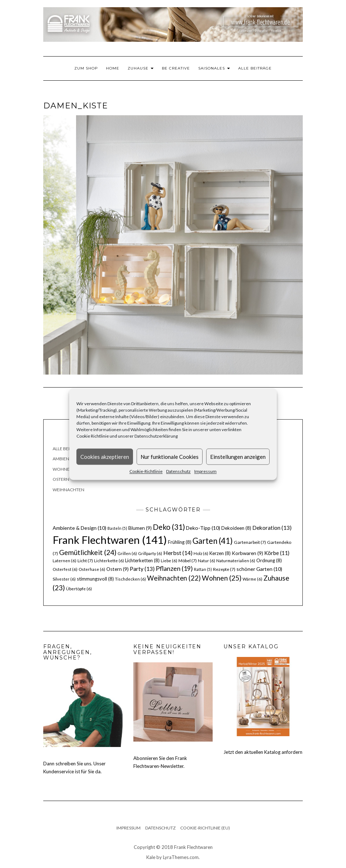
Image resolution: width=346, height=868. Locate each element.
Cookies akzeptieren (105, 457)
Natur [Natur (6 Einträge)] (207, 561)
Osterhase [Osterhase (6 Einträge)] (92, 569)
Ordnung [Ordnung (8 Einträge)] (269, 560)
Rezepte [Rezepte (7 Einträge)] (224, 569)
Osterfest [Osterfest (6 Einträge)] (65, 569)
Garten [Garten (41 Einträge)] (213, 541)
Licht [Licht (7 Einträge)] (85, 561)
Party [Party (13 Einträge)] (142, 569)
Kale (151, 857)
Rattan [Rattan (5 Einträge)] (203, 569)
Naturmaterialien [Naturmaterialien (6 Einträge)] (236, 561)
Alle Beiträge (255, 68)
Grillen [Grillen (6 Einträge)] (127, 553)
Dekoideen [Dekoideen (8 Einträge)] (236, 528)
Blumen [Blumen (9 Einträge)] (140, 528)
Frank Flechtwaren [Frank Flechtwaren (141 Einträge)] (110, 540)
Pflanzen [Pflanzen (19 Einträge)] (174, 568)
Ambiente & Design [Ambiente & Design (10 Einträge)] (79, 528)
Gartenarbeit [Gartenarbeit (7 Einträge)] (250, 542)
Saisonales (214, 68)
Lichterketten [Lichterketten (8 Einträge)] (142, 560)
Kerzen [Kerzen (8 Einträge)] (220, 553)
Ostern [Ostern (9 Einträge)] (117, 569)
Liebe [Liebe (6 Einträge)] (169, 561)
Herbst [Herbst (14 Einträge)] (178, 553)
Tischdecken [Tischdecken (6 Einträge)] (130, 579)
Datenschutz (178, 471)
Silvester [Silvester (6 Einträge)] (64, 579)
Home (113, 68)
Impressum (205, 471)
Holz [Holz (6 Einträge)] (201, 553)
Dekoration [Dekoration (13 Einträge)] (272, 528)
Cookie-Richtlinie (146, 471)
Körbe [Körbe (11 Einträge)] (277, 553)
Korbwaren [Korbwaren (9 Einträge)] (247, 553)
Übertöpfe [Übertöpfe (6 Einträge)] (79, 589)
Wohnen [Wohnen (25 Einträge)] (222, 578)
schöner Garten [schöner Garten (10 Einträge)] (259, 569)
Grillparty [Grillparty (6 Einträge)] (150, 553)
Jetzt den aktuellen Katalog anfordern (263, 752)
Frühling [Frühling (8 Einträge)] (180, 542)
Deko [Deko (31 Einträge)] (169, 527)
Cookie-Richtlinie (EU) (205, 828)
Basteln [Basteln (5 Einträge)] (117, 528)
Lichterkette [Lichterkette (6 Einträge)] (109, 561)
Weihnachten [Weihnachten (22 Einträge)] (174, 578)
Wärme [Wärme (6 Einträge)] (252, 579)
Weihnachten (68, 490)
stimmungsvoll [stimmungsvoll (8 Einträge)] (95, 579)
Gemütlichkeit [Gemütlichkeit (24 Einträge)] (88, 552)
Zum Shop (86, 68)
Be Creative (176, 68)
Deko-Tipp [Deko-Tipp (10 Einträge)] (203, 528)
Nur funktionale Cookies (170, 457)
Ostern (61, 479)
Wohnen (63, 469)
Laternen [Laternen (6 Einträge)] (65, 561)
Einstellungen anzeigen (238, 457)
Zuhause (141, 68)
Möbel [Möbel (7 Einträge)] (188, 561)
